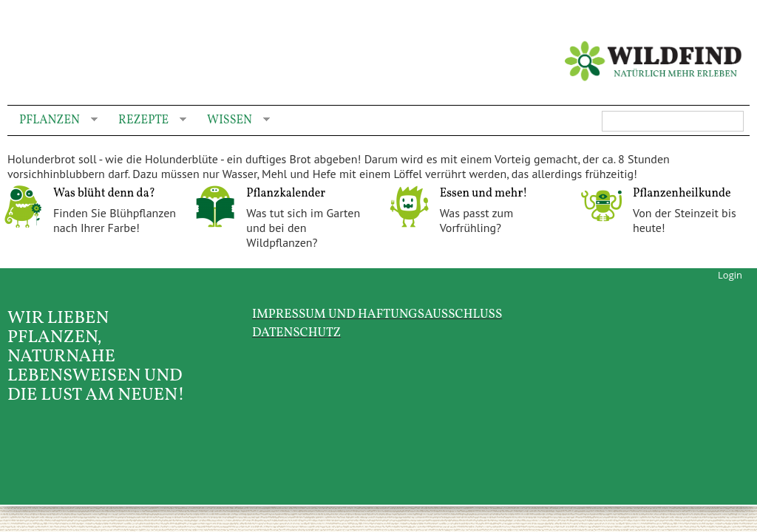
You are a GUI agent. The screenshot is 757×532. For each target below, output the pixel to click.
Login (730, 275)
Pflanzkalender (286, 194)
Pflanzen (52, 121)
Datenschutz (296, 333)
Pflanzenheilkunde (682, 194)
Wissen (232, 121)
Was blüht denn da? (104, 194)
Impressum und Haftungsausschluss (377, 314)
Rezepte (146, 121)
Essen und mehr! (484, 194)
